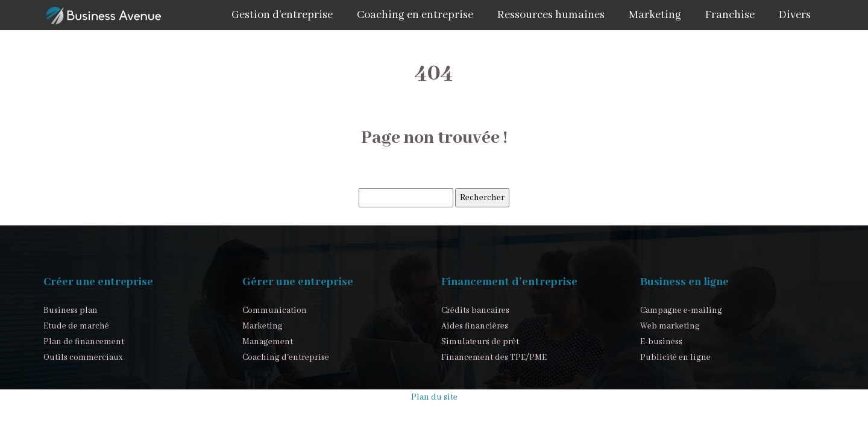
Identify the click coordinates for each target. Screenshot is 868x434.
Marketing (655, 15)
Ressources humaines (551, 15)
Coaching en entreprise (415, 15)
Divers (795, 15)
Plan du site (434, 397)
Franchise (730, 15)
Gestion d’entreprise (282, 15)
